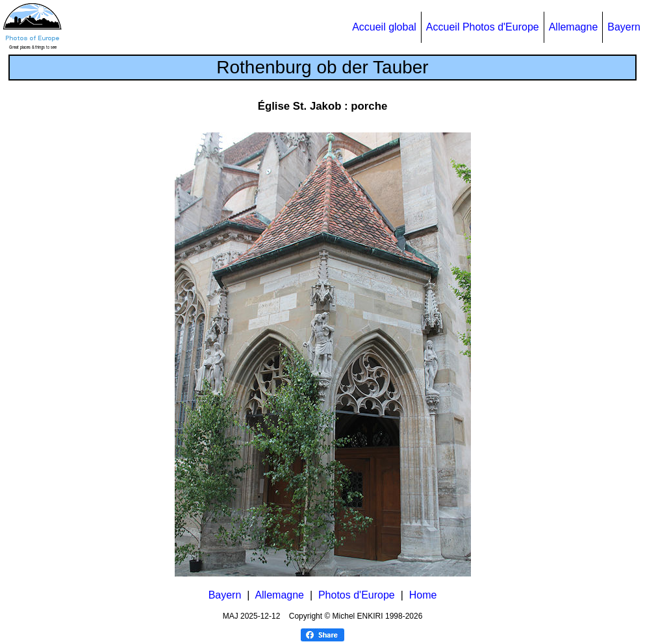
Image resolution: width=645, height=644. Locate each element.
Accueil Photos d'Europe (483, 27)
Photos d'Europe (357, 595)
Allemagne (574, 27)
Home (423, 595)
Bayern (624, 27)
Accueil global (384, 27)
